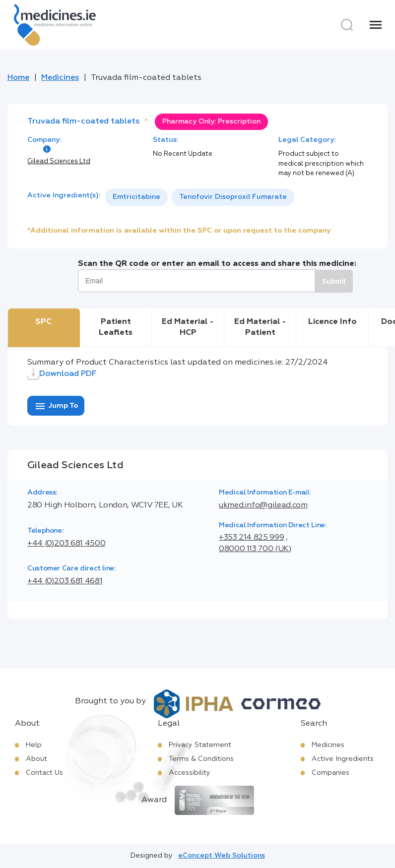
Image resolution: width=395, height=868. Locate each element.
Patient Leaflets (116, 327)
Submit (334, 281)
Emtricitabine (136, 197)
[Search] (347, 25)
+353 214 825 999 (251, 538)
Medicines (60, 78)
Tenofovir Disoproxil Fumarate (233, 197)
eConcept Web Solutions (222, 856)
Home (18, 78)
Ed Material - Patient (260, 327)
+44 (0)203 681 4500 (66, 544)
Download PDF (62, 374)
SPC (43, 322)
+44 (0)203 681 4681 (65, 581)
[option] (136, 197)
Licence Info (332, 322)
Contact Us (44, 773)
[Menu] (376, 25)
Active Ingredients (343, 759)
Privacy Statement (200, 745)
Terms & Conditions (201, 759)
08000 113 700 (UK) (255, 549)
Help (34, 745)
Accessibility (190, 773)
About (36, 759)
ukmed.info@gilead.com (263, 505)
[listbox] (200, 197)
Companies (330, 773)
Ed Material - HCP (188, 327)
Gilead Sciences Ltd (59, 161)
